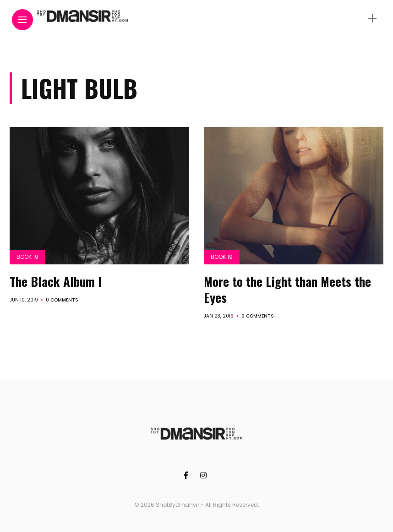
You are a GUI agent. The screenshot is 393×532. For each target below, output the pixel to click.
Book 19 (27, 257)
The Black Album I (56, 281)
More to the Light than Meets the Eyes (287, 289)
